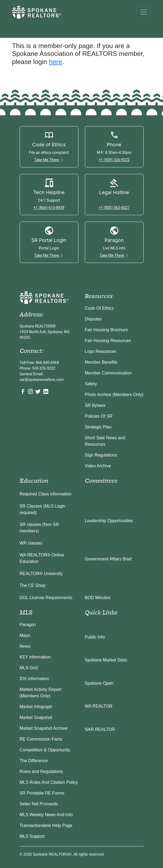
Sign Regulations (101, 455)
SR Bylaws (95, 405)
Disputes (93, 319)
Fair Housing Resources (108, 341)
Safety (91, 384)
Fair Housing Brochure (106, 330)
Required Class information (46, 494)
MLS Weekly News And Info (46, 815)
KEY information (35, 657)
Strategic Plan (98, 427)
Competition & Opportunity (45, 750)
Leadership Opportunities (109, 521)
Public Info (95, 637)
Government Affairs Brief (108, 559)
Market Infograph (36, 707)
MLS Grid (29, 668)
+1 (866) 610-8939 (49, 208)
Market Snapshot (36, 717)
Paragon (28, 625)
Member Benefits (101, 362)
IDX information (34, 679)
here (56, 62)
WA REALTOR (99, 706)
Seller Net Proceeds (39, 804)
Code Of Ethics (99, 308)
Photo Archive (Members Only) (114, 395)
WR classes (31, 543)
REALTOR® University (41, 574)
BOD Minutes (98, 598)
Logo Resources (101, 351)
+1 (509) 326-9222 (114, 160)
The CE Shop (33, 585)
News (25, 646)
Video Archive (98, 466)
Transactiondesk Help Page (46, 825)
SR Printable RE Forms (42, 793)
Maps (25, 635)
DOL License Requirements (46, 598)
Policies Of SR (99, 416)
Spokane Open (99, 683)
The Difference (34, 761)
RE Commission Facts (41, 739)
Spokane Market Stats (106, 660)
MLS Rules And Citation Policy (49, 782)
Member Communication (108, 373)
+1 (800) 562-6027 (114, 208)
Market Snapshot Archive (44, 728)
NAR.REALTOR (100, 729)
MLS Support (32, 836)
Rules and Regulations (41, 771)
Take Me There (49, 160)
